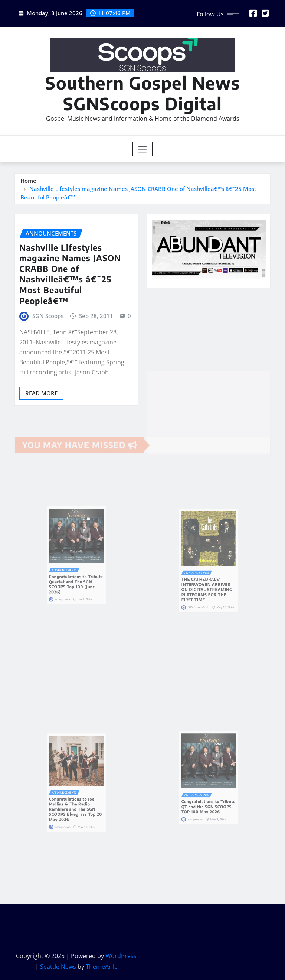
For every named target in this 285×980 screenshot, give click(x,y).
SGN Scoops (48, 316)
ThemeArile (102, 967)
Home (28, 181)
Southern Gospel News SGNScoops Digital (143, 93)
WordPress (121, 956)
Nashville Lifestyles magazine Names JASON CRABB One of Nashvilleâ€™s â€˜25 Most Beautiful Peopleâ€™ (70, 274)
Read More (41, 393)
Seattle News (58, 967)
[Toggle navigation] (143, 149)
